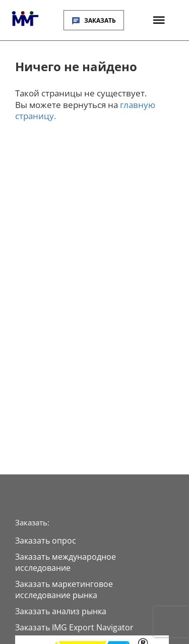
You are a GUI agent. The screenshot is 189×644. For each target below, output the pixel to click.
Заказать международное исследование (66, 562)
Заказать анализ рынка (61, 611)
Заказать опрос (46, 541)
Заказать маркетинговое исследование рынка (64, 589)
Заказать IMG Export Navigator (74, 627)
